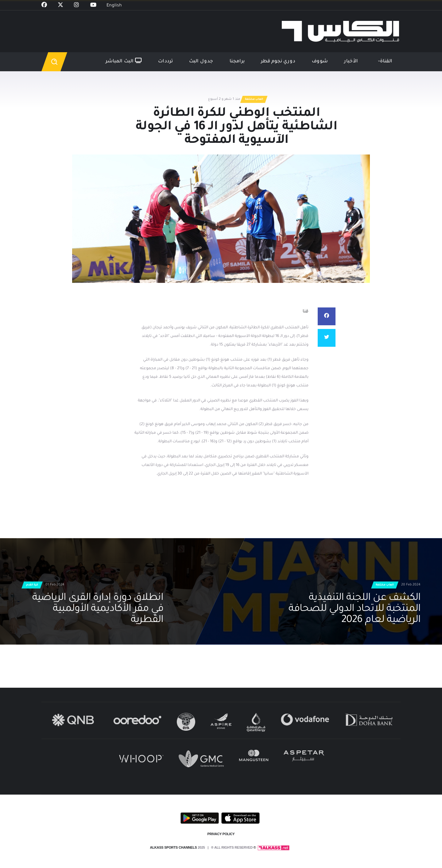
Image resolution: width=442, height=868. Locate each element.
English (114, 6)
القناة (386, 62)
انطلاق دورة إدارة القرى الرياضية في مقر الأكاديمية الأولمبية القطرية (98, 609)
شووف (320, 62)
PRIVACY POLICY (221, 834)
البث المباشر (124, 61)
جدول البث (201, 62)
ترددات (165, 62)
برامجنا (237, 62)
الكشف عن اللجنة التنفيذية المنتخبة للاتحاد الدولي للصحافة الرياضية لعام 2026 (355, 609)
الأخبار (351, 62)
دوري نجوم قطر (278, 62)
